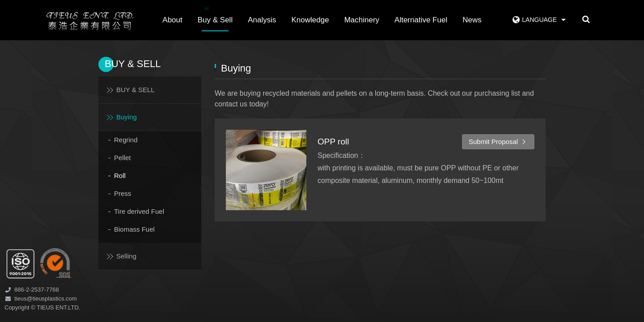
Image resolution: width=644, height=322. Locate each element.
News (472, 20)
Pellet (123, 158)
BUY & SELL (136, 90)
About (172, 20)
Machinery (362, 20)
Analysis (262, 20)
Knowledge (310, 20)
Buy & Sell (215, 14)
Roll (120, 176)
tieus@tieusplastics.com (46, 299)
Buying (127, 117)
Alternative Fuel (421, 20)
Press (123, 193)
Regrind (126, 140)
